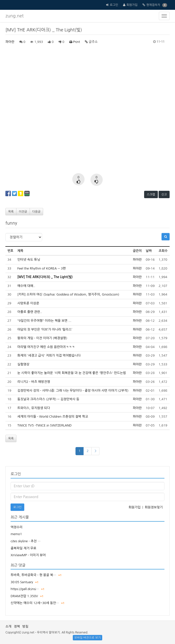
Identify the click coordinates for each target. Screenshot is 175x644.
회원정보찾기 (154, 507)
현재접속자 (153, 5)
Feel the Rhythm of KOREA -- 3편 (42, 268)
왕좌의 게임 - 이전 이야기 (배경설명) (42, 338)
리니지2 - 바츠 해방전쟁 (34, 382)
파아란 (10, 42)
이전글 (23, 212)
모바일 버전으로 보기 (87, 638)
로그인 (114, 5)
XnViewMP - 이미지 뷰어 (28, 555)
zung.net (14, 16)
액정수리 (17, 527)
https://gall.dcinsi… (25, 589)
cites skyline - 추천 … (25, 541)
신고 (164, 194)
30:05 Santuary (22, 582)
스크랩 (151, 194)
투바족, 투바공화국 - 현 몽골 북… (33, 575)
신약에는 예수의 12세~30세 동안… (35, 603)
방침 (25, 626)
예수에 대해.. (26, 286)
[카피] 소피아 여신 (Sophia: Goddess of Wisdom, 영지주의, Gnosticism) (68, 294)
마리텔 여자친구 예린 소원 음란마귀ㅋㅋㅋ (46, 347)
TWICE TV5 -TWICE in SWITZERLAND (45, 425)
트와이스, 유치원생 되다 (34, 408)
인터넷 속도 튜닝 (29, 260)
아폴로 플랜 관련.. (30, 312)
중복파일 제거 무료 (23, 548)
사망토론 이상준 (28, 303)
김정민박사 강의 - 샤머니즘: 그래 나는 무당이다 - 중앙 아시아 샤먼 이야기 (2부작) (73, 391)
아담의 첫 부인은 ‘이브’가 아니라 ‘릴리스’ (45, 329)
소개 (8, 626)
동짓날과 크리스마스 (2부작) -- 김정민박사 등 (48, 399)
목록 (11, 212)
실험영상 (23, 364)
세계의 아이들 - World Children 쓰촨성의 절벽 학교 (53, 417)
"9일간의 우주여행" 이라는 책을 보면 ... (44, 321)
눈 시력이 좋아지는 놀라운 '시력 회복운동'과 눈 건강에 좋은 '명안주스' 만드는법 (72, 373)
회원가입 (132, 5)
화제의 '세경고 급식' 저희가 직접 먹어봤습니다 (49, 355)
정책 (17, 626)
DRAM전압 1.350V (24, 596)
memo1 (16, 534)
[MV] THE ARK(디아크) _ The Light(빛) (45, 277)
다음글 (37, 212)
